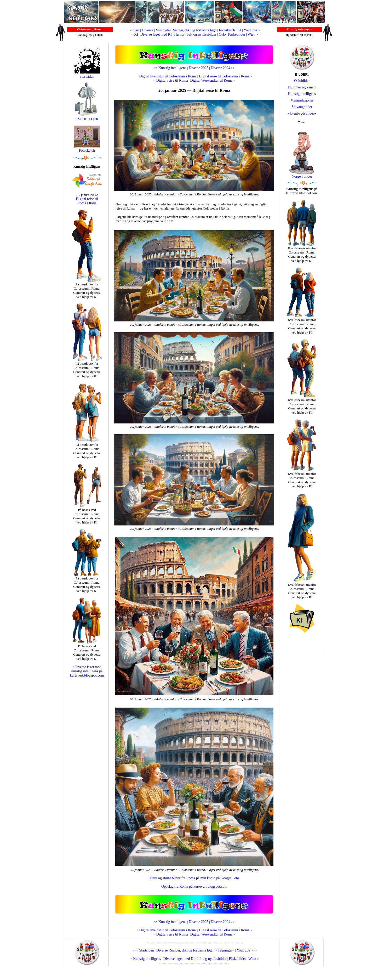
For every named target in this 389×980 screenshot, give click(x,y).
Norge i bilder (302, 176)
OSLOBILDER (87, 118)
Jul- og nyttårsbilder (202, 34)
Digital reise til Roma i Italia (87, 201)
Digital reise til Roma (172, 80)
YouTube (250, 30)
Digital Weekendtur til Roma (211, 80)
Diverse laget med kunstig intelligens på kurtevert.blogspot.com (87, 671)
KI (239, 30)
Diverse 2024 (221, 68)
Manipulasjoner (302, 100)
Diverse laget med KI (156, 34)
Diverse (147, 30)
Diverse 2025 (199, 68)
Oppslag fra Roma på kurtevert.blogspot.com (194, 886)
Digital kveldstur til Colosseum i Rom (167, 76)
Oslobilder (302, 81)
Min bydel (163, 30)
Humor (179, 34)
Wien (251, 34)
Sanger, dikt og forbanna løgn (195, 30)
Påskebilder (237, 34)
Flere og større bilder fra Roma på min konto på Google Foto (194, 878)
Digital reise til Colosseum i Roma (224, 76)
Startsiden (87, 77)
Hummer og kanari (302, 87)
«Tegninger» (225, 950)
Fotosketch (227, 30)
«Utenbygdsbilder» (302, 113)
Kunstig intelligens (172, 68)
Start (136, 30)
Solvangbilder (302, 107)
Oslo (222, 34)
